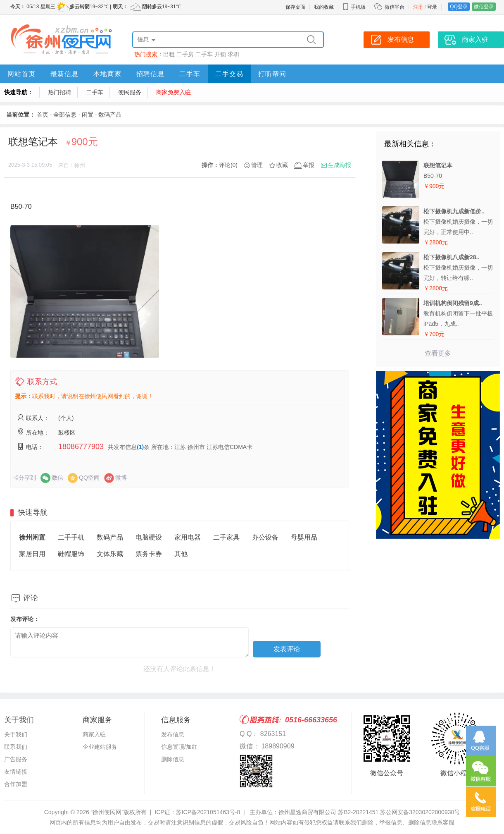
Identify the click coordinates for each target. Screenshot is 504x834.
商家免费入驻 (174, 92)
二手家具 (226, 537)
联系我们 (16, 747)
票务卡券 (149, 554)
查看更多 (438, 353)
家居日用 (32, 554)
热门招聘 (59, 92)
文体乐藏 (110, 554)
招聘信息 (150, 74)
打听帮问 (272, 74)
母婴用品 (304, 537)
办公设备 (265, 537)
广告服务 (16, 759)
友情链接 (16, 772)
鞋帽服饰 (71, 554)
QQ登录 (459, 7)
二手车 (204, 54)
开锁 (220, 54)
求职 (233, 54)
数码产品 (110, 115)
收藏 (282, 165)
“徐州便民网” (107, 812)
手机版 (354, 7)
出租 (169, 54)
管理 (257, 165)
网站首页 (21, 74)
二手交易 (229, 74)
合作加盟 (16, 784)
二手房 (185, 54)
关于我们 (16, 734)
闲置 (88, 115)
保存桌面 (295, 7)
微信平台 (395, 7)
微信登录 (484, 7)
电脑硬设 (149, 537)
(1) (140, 447)
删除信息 (173, 759)
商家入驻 (94, 734)
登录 (432, 7)
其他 (181, 554)
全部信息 (65, 115)
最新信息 (64, 74)
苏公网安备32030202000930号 (420, 812)
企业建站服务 (100, 747)
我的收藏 (324, 7)
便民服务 (130, 92)
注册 (418, 7)
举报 (309, 165)
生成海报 (340, 165)
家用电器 (188, 537)
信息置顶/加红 (179, 747)
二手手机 (71, 537)
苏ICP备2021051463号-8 (208, 812)
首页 (43, 115)
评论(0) (228, 165)
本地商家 (107, 74)
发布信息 (173, 734)
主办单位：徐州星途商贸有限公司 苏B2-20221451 (314, 812)
